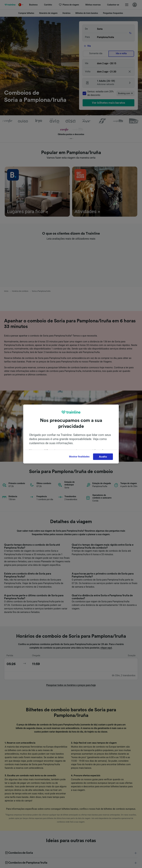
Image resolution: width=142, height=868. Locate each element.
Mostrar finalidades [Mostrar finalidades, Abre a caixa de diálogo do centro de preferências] (79, 457)
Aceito (103, 457)
